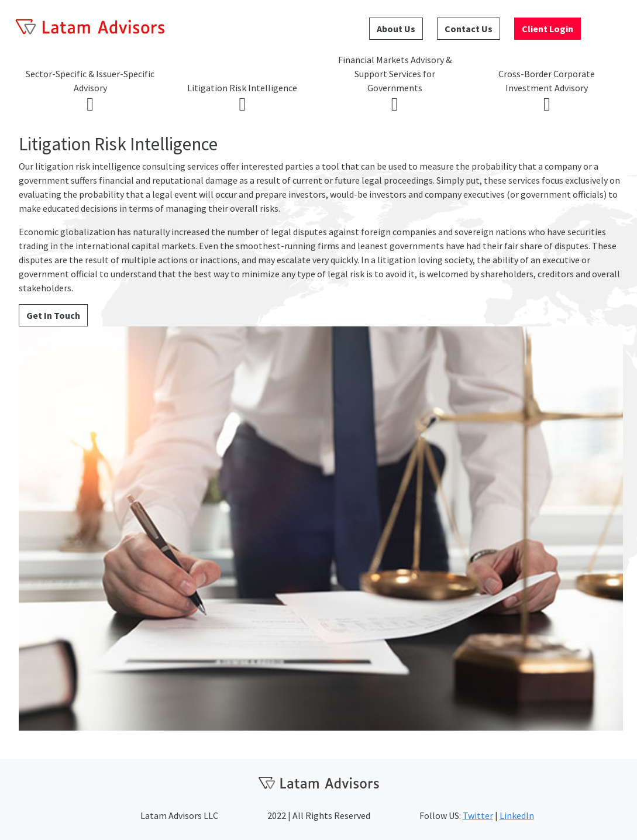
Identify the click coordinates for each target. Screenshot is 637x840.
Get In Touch (53, 315)
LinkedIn (517, 815)
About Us (396, 29)
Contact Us (469, 29)
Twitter (478, 815)
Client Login (548, 29)
